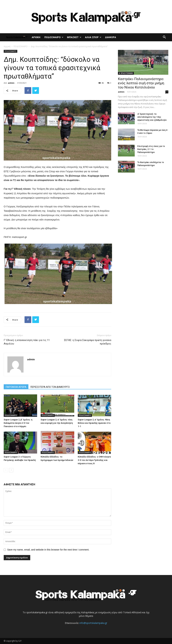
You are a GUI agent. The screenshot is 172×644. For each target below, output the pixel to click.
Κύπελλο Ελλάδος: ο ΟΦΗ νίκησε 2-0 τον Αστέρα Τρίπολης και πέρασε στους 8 (94, 460)
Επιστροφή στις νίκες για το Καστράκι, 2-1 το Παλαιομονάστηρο (151, 149)
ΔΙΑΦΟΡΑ (111, 37)
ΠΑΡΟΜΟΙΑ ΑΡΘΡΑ (16, 387)
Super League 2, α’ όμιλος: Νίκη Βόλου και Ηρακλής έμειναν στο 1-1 (94, 423)
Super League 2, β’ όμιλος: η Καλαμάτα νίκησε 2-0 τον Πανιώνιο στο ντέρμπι (18, 423)
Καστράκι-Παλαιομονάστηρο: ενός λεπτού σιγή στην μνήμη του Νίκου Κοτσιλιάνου (141, 83)
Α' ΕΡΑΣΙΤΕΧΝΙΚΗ (126, 73)
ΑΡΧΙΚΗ (36, 37)
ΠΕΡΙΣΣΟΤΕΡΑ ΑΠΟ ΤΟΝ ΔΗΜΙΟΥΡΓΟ (50, 387)
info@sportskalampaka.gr (93, 623)
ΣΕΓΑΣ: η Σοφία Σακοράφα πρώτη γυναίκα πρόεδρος (88, 342)
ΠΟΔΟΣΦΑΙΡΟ (54, 37)
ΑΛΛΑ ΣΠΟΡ (93, 37)
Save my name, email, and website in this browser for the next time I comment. (48, 550)
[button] (164, 38)
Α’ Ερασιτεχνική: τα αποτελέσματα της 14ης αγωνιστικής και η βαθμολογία (152, 117)
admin (11, 83)
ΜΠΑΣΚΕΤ (74, 37)
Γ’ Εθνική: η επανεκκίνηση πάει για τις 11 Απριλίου (27, 342)
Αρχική (7, 46)
